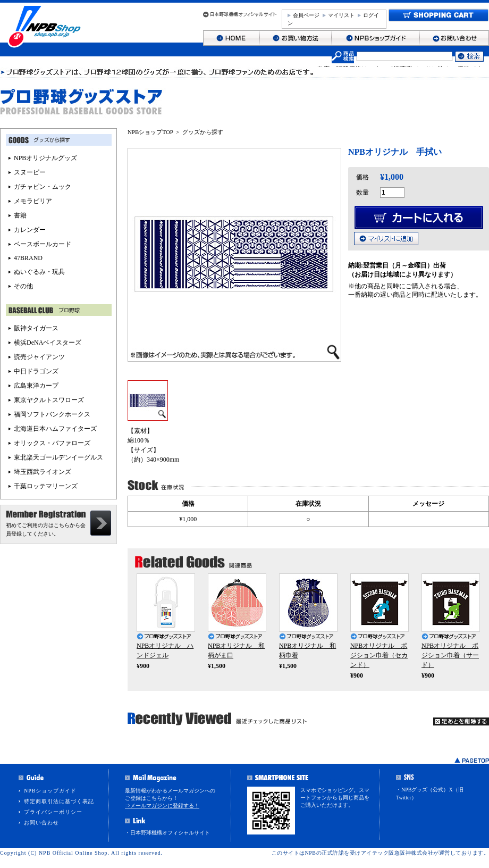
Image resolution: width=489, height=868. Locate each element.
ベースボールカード (43, 244)
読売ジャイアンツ (39, 357)
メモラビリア (33, 201)
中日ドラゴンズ (36, 371)
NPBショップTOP (150, 132)
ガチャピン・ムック (43, 187)
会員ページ (306, 15)
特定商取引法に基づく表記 (59, 801)
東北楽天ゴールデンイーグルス (58, 457)
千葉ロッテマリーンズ (46, 486)
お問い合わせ (41, 823)
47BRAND (28, 258)
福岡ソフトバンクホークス (52, 414)
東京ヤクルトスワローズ (49, 400)
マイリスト (341, 15)
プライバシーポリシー (53, 812)
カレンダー (30, 230)
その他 (23, 286)
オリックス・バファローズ (52, 443)
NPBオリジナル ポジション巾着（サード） (450, 655)
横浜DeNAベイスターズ (48, 343)
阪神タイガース (36, 328)
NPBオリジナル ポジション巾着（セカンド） (379, 655)
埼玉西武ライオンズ (43, 472)
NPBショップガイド (50, 791)
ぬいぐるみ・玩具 (39, 272)
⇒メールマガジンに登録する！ (162, 806)
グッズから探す (203, 132)
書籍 (20, 215)
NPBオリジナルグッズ (45, 158)
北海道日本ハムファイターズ (55, 429)
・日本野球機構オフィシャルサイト (167, 833)
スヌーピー (30, 172)
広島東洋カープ (36, 386)
